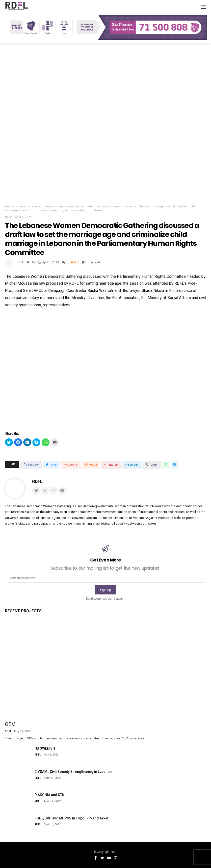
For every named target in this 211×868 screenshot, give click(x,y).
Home (9, 206)
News (23, 206)
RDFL (20, 262)
